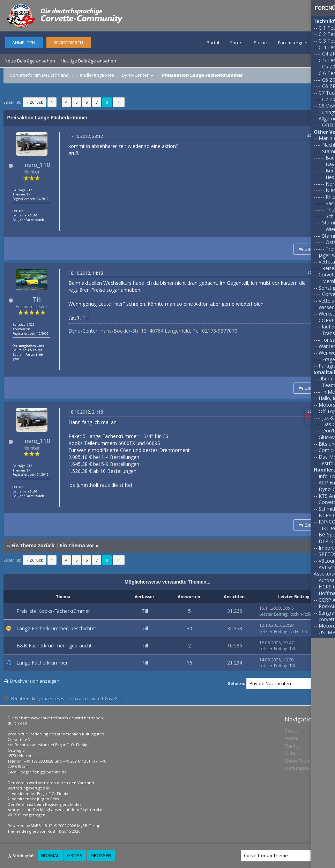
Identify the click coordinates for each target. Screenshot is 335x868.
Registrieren (68, 43)
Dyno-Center (135, 75)
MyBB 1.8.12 (42, 826)
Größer (101, 855)
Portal (213, 43)
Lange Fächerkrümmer (42, 663)
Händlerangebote (95, 75)
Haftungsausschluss (308, 768)
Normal (50, 855)
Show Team (298, 761)
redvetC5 (298, 632)
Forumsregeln (293, 43)
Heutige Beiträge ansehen (88, 61)
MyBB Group (89, 826)
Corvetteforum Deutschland (39, 75)
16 (189, 663)
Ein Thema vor (77, 545)
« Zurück (35, 102)
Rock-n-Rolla (301, 614)
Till (37, 299)
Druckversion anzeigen (35, 681)
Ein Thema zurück (33, 545)
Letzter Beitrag (273, 614)
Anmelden (24, 43)
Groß (75, 855)
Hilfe (290, 753)
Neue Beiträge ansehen (30, 61)
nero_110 (38, 165)
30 (189, 628)
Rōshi (53, 831)
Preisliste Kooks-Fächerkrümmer (53, 611)
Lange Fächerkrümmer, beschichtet (56, 628)
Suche (260, 43)
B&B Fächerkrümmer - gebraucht (54, 646)
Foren (236, 43)
